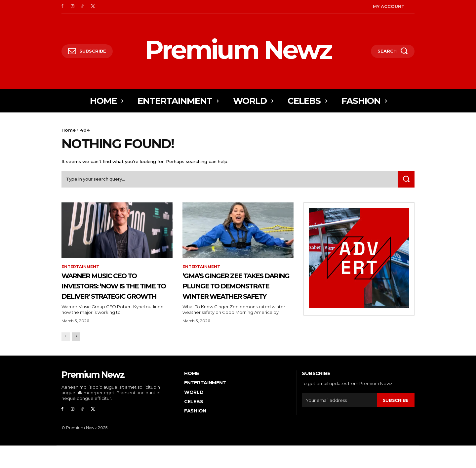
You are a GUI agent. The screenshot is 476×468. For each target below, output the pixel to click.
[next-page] (76, 359)
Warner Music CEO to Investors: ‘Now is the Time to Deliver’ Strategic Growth (116, 292)
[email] (339, 422)
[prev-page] (66, 359)
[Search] (406, 180)
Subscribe (396, 422)
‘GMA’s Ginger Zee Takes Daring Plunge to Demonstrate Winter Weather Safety (234, 297)
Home (69, 130)
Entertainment (80, 268)
